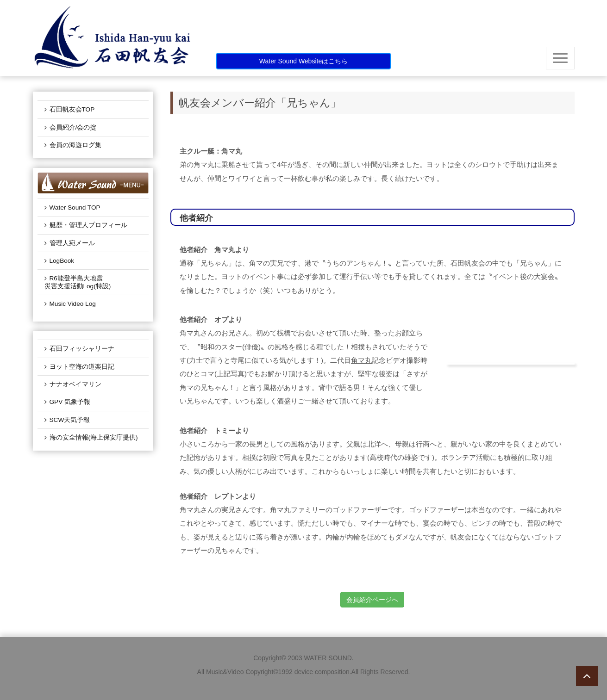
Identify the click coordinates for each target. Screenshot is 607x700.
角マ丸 (361, 360)
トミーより (232, 431)
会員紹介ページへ (372, 600)
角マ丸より (232, 250)
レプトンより (235, 496)
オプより (228, 319)
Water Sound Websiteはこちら (303, 61)
